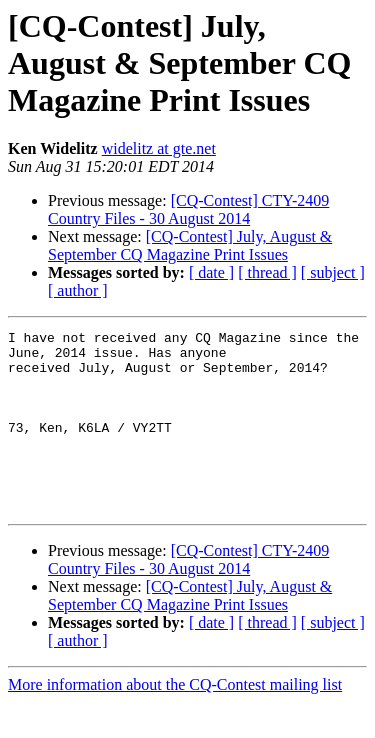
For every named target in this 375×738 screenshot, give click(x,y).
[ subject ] (333, 272)
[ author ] (78, 290)
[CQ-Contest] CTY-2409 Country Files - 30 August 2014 (188, 209)
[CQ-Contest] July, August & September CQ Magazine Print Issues (190, 245)
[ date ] (211, 272)
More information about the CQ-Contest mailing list (175, 720)
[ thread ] (267, 272)
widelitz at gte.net (159, 148)
